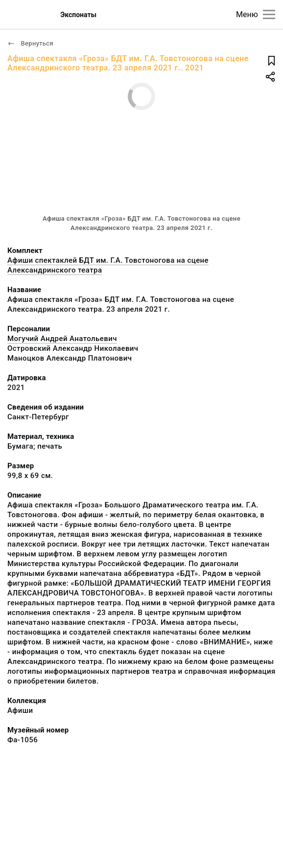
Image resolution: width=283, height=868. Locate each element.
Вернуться (30, 43)
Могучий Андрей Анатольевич (62, 339)
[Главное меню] (269, 14)
